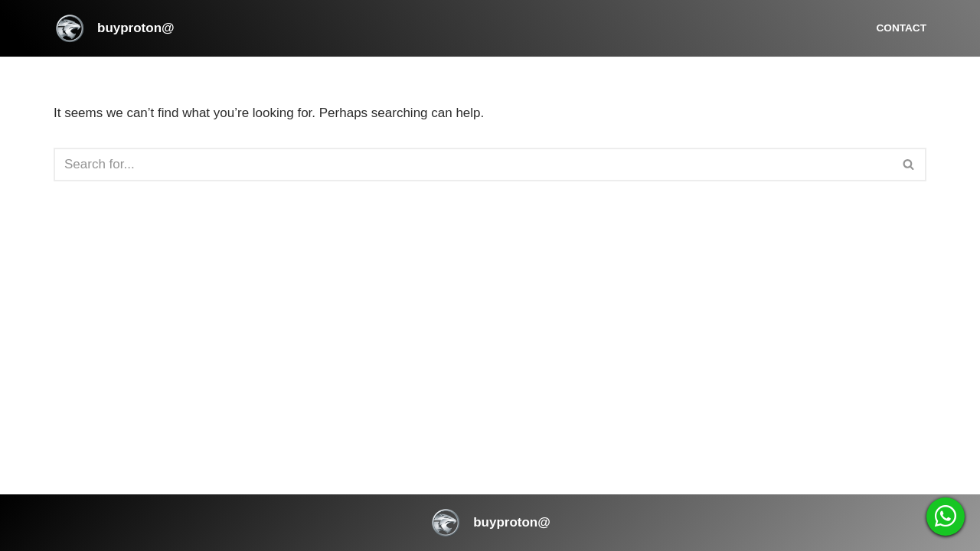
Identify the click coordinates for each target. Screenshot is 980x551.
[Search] (473, 165)
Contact (902, 28)
